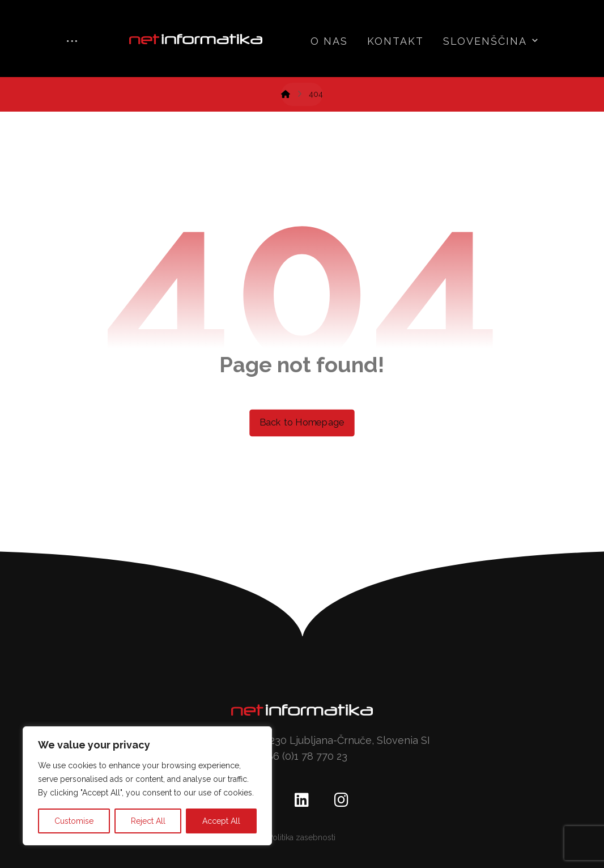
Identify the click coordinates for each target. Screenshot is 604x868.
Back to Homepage (302, 423)
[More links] (72, 42)
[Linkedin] (302, 800)
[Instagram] (342, 800)
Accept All (221, 821)
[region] (147, 786)
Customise (74, 821)
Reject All (148, 821)
